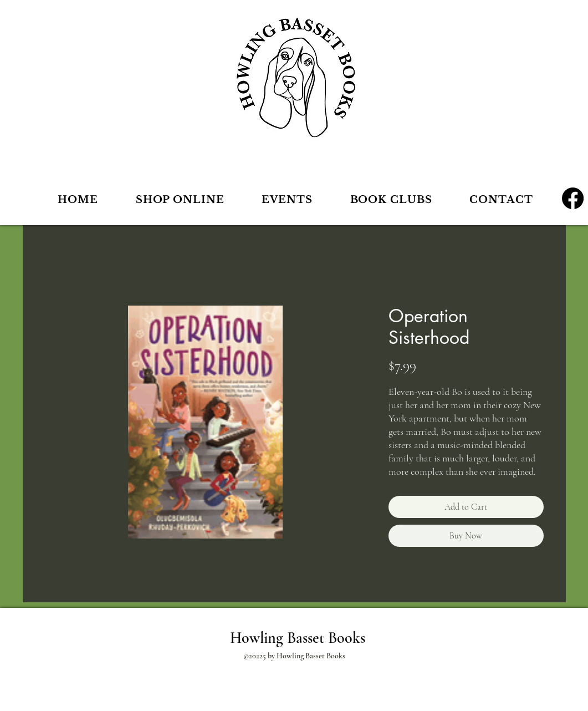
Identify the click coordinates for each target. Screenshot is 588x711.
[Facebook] (573, 198)
